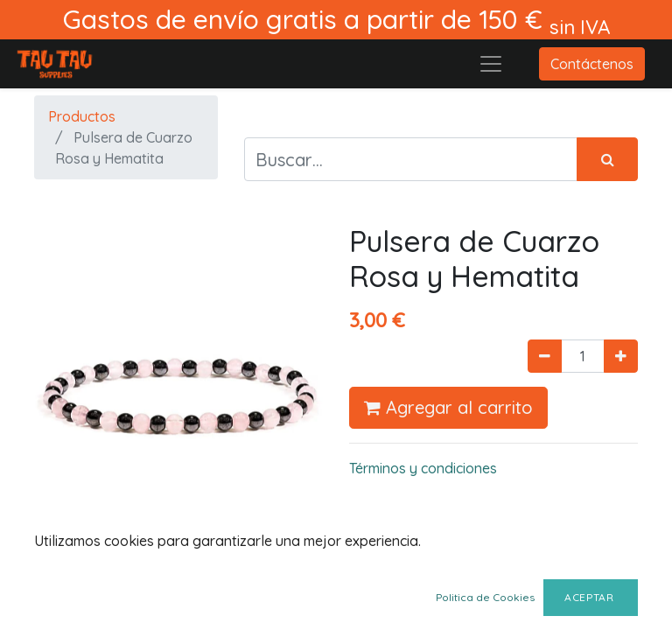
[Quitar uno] (545, 356)
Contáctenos (592, 64)
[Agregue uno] (621, 356)
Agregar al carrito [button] (448, 407)
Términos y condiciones (423, 468)
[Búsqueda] (607, 159)
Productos (82, 116)
